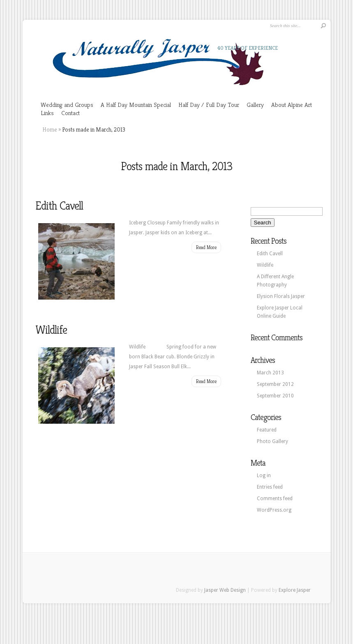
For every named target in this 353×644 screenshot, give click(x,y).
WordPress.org (274, 510)
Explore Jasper (295, 590)
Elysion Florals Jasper (281, 296)
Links (47, 113)
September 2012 (275, 384)
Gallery (255, 105)
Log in (264, 475)
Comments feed (275, 499)
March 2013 (270, 373)
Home (50, 129)
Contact (70, 113)
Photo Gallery (272, 441)
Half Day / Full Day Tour (209, 105)
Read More (206, 247)
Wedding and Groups (67, 105)
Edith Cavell (59, 206)
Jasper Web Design (225, 590)
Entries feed (270, 487)
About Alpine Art (292, 105)
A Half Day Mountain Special (136, 105)
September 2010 (275, 396)
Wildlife (51, 330)
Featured (267, 430)
